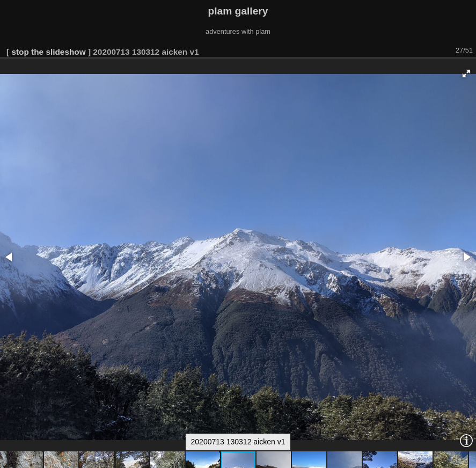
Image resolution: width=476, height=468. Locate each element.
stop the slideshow (48, 52)
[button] (466, 74)
